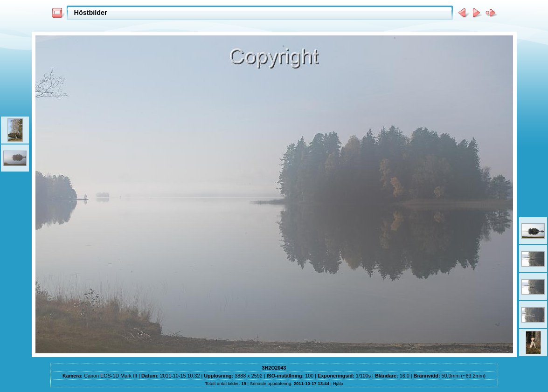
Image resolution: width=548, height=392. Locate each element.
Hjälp (338, 383)
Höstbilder (91, 13)
